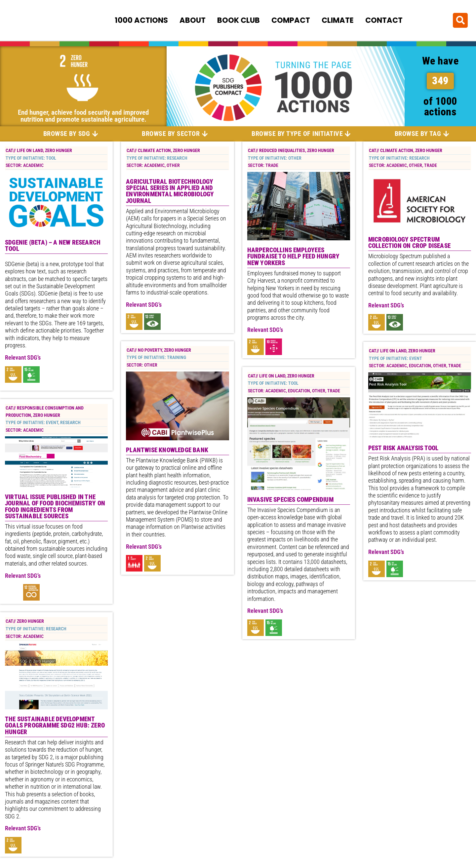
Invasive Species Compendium (290, 500)
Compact (291, 20)
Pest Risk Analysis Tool (403, 449)
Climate (338, 20)
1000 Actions (141, 20)
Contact (384, 20)
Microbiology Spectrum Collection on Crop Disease (409, 243)
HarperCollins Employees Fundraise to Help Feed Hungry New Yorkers (294, 257)
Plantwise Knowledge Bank (167, 451)
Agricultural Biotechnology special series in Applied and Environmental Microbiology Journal (170, 192)
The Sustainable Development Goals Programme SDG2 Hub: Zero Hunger (55, 726)
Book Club (238, 20)
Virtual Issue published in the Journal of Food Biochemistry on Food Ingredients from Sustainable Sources (55, 507)
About (193, 20)
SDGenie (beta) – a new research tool (53, 246)
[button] (460, 20)
